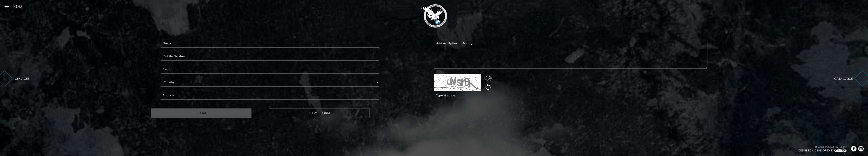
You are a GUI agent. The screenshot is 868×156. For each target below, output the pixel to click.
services (22, 79)
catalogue (843, 79)
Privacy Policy (824, 147)
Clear (183, 113)
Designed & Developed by (823, 151)
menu (17, 7)
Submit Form (300, 113)
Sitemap (842, 147)
